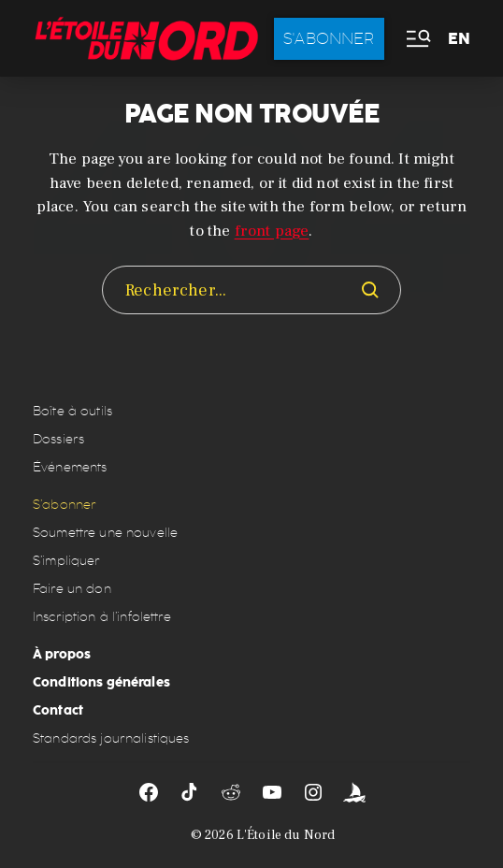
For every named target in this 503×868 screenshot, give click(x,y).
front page (272, 231)
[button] (417, 39)
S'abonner (329, 38)
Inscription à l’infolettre (102, 617)
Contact (58, 710)
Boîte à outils (72, 411)
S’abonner (65, 505)
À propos (62, 654)
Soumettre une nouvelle (105, 533)
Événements (70, 467)
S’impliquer (67, 561)
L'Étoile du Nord (286, 835)
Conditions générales (101, 682)
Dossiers (58, 439)
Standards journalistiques (111, 738)
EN (459, 39)
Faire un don (72, 589)
